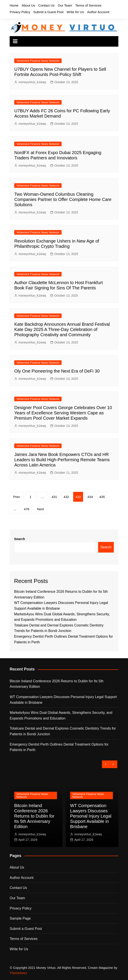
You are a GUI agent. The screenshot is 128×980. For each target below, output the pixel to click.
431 (54, 497)
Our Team (65, 5)
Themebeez (18, 973)
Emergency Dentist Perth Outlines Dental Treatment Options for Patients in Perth (59, 747)
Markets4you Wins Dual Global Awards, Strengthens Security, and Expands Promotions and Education (61, 715)
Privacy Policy (20, 12)
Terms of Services (88, 5)
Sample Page (20, 918)
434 (90, 497)
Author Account (98, 12)
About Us (28, 5)
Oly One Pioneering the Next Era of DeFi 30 (57, 371)
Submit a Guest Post (48, 12)
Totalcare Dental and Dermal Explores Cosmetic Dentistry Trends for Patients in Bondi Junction (63, 731)
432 (66, 497)
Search (20, 539)
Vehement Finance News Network (38, 61)
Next (40, 509)
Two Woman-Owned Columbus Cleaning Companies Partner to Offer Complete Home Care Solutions (63, 199)
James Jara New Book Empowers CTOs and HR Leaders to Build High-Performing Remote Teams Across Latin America (62, 460)
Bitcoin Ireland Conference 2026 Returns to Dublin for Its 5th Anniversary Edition (57, 684)
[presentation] (106, 764)
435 (102, 497)
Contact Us (46, 5)
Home (14, 5)
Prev (17, 497)
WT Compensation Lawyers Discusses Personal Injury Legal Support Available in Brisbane (63, 700)
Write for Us (75, 12)
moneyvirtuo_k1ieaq (32, 82)
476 (27, 509)
